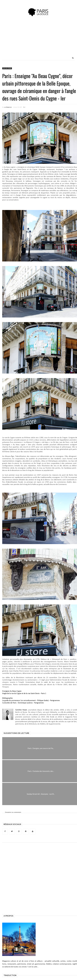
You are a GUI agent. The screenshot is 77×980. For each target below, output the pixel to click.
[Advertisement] (47, 40)
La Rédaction (8, 107)
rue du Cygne (7, 68)
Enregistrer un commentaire (13, 812)
